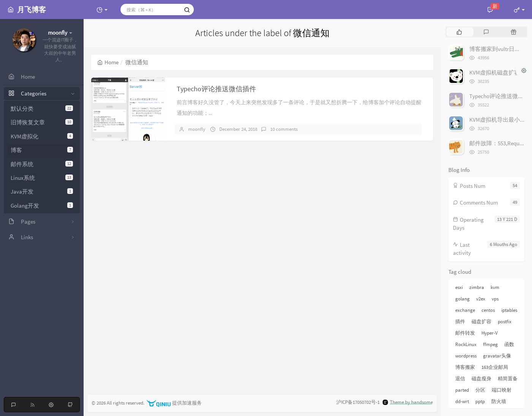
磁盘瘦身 (481, 379)
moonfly (197, 129)
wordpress (466, 356)
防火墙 (499, 401)
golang (462, 299)
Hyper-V (490, 333)
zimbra (477, 287)
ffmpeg (490, 344)
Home (108, 62)
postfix (505, 322)
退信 (460, 379)
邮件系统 (42, 164)
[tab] (459, 32)
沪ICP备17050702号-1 (358, 402)
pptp (480, 401)
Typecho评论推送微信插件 (216, 89)
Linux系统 (42, 178)
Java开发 (42, 191)
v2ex (481, 299)
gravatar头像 (497, 356)
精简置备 (508, 379)
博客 (42, 150)
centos (488, 310)
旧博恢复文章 (42, 122)
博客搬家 (465, 367)
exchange (465, 310)
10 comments (284, 129)
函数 (509, 344)
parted (462, 390)
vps (495, 299)
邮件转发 (465, 333)
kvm (495, 287)
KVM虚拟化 (42, 136)
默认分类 (42, 109)
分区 (480, 390)
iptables (509, 310)
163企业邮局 (495, 367)
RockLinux (466, 344)
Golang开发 (42, 206)
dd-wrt (462, 401)
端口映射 (502, 390)
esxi (459, 287)
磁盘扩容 (481, 322)
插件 (460, 322)
